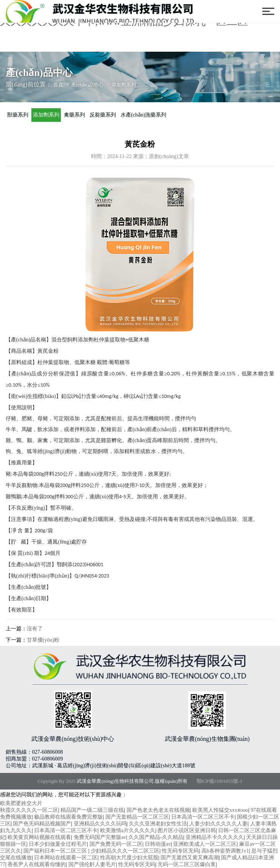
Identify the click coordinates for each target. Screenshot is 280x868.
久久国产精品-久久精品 (156, 837)
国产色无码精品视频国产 (42, 824)
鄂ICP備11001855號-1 (220, 781)
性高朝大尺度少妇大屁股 (129, 858)
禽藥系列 (74, 115)
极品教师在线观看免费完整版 (68, 817)
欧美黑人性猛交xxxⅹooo (220, 810)
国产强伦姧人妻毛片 (92, 864)
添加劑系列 (124, 85)
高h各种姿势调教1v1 (225, 851)
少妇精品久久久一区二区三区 (125, 851)
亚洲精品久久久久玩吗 (100, 824)
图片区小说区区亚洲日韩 (187, 830)
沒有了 (35, 629)
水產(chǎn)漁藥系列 (144, 115)
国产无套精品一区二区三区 (137, 817)
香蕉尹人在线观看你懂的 (37, 864)
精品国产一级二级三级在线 (92, 810)
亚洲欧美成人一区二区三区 (205, 844)
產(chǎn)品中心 (87, 85)
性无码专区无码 (180, 851)
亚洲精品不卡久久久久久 (215, 837)
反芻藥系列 (103, 115)
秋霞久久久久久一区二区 (29, 810)
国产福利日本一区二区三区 (56, 851)
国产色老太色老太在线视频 (158, 810)
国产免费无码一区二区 (116, 844)
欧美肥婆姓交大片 (21, 803)
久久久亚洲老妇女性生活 (158, 824)
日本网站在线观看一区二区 (66, 858)
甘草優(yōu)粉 (43, 640)
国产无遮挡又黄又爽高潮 (190, 858)
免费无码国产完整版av (100, 837)
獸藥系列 (18, 115)
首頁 (58, 85)
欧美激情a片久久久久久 (128, 830)
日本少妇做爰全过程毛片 (58, 844)
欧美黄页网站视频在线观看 (39, 837)
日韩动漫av (158, 844)
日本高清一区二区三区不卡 (203, 817)
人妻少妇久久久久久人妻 (218, 824)
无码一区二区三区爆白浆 (187, 864)
